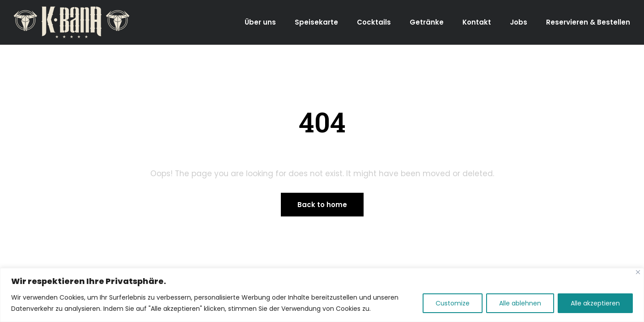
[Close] (638, 272)
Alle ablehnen (520, 303)
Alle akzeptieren (595, 303)
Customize (453, 303)
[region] (322, 295)
